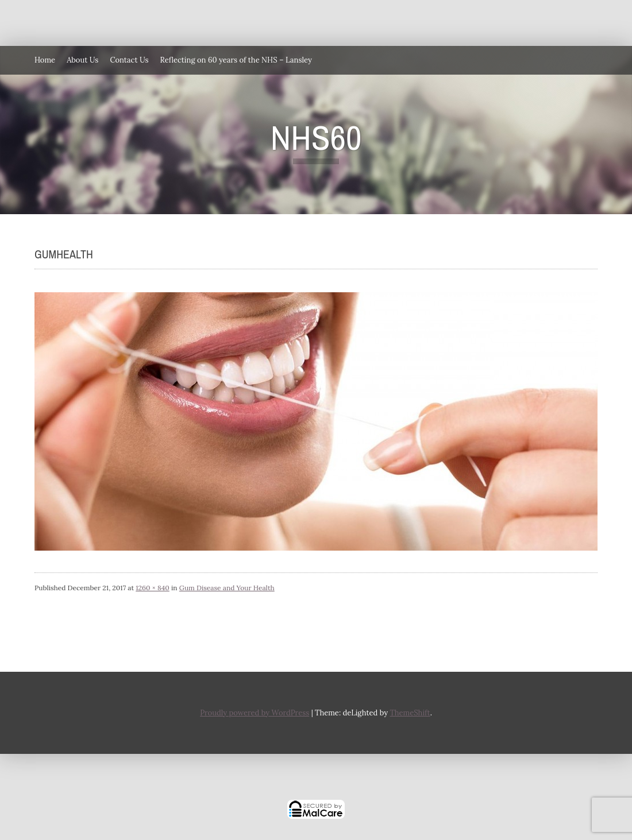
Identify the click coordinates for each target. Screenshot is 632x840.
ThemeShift (410, 713)
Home (45, 60)
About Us (82, 60)
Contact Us (129, 60)
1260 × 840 (153, 588)
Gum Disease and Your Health (227, 588)
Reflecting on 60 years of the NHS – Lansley (236, 60)
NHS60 (316, 138)
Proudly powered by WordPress (255, 713)
